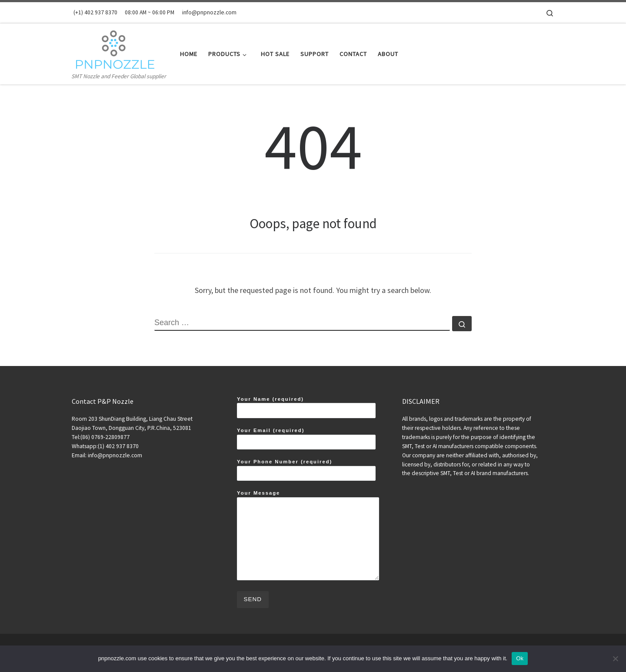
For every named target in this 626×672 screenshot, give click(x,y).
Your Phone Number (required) (306, 470)
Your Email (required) (306, 439)
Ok (520, 658)
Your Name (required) (306, 407)
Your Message (308, 535)
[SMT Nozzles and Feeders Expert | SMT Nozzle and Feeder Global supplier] (115, 47)
